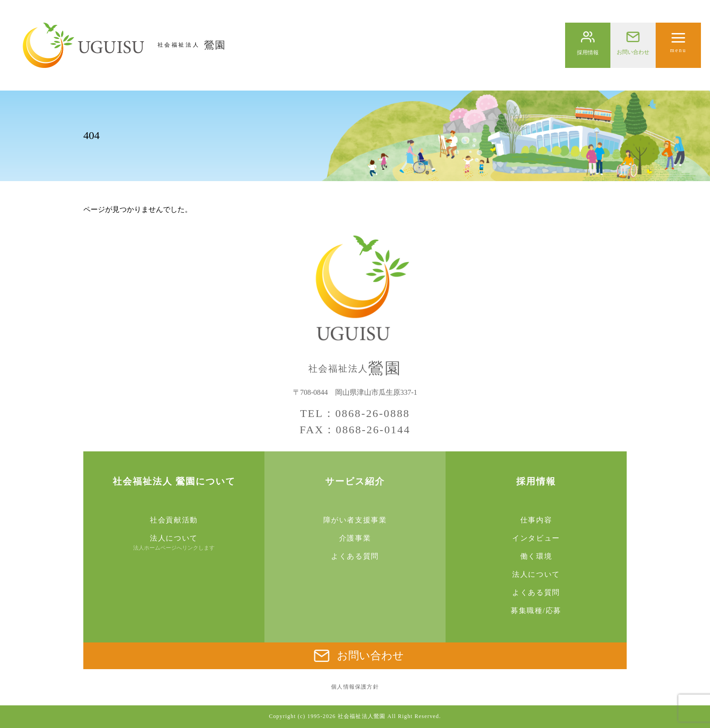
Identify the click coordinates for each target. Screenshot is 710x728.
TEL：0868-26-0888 (355, 413)
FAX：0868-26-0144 (355, 430)
